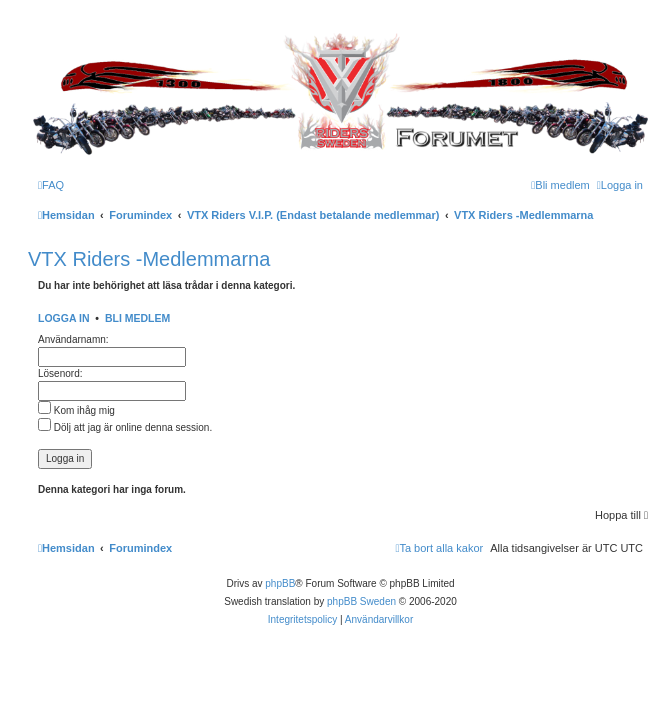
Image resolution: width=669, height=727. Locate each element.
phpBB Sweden (361, 601)
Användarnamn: (73, 339)
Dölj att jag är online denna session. (125, 427)
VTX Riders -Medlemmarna (149, 259)
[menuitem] (51, 185)
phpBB (280, 583)
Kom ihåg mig (76, 410)
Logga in (64, 318)
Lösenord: (60, 373)
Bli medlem (137, 318)
